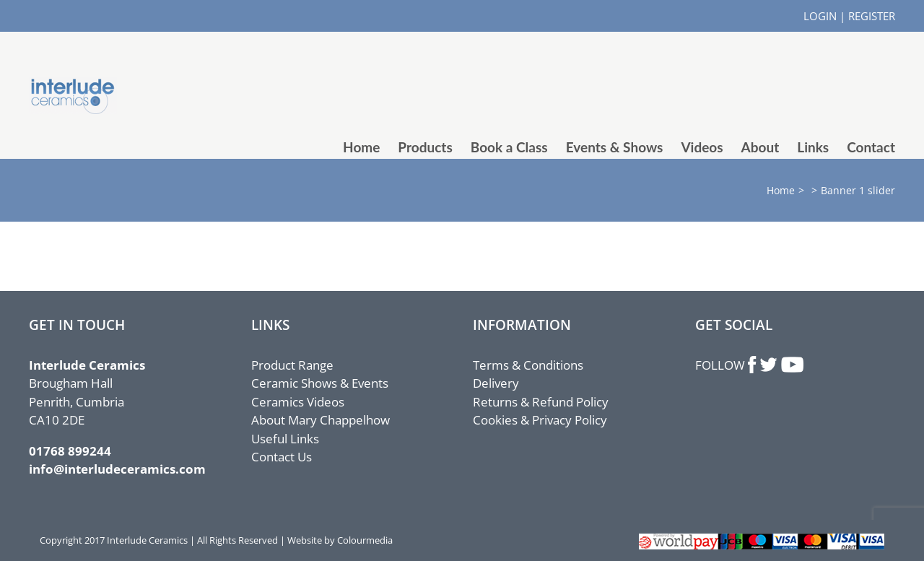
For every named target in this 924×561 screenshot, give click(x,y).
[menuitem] (370, 147)
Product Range (292, 365)
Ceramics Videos (298, 402)
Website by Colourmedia (340, 540)
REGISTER (872, 16)
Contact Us (282, 457)
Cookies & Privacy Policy (540, 420)
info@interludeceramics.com (117, 469)
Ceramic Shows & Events (320, 383)
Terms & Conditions (528, 365)
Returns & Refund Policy (541, 402)
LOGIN (820, 16)
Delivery (496, 383)
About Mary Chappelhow (321, 420)
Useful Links (285, 439)
